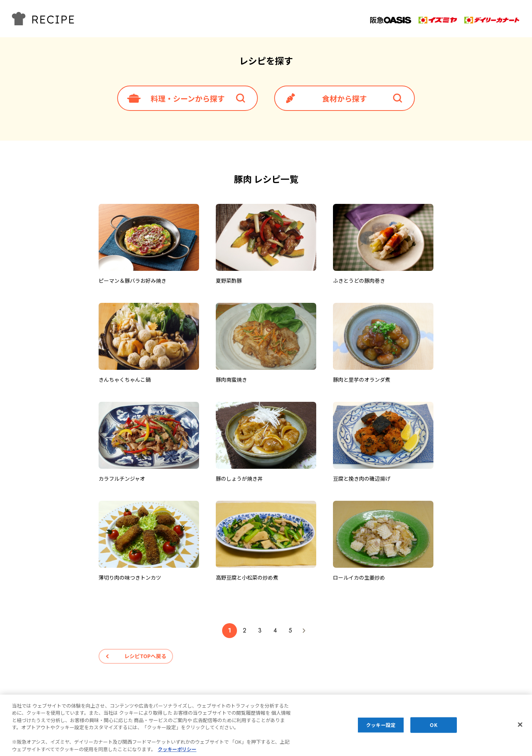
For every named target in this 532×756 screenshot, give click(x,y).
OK (433, 728)
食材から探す (344, 98)
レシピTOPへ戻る (145, 656)
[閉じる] (520, 727)
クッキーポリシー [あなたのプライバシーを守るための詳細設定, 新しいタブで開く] (177, 752)
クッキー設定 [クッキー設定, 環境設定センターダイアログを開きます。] (381, 728)
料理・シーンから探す (188, 98)
